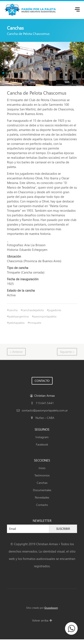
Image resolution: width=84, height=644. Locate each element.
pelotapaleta (17, 323)
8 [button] (48, 73)
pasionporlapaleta (45, 316)
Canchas (42, 483)
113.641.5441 (42, 403)
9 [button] (55, 73)
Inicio (42, 468)
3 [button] (17, 73)
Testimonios (42, 475)
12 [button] (74, 73)
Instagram (42, 437)
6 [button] (36, 73)
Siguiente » (67, 352)
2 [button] (10, 73)
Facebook (42, 444)
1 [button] (4, 73)
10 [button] (61, 73)
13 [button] (80, 73)
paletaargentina (19, 316)
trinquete (35, 323)
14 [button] (42, 79)
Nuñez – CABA (42, 418)
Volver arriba (42, 620)
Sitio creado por (42, 608)
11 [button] (67, 73)
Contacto (42, 505)
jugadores (55, 310)
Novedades (42, 497)
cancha (13, 310)
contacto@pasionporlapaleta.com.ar (42, 410)
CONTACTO (42, 381)
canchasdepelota (33, 310)
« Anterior (16, 352)
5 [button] (29, 73)
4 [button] (23, 73)
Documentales (42, 490)
